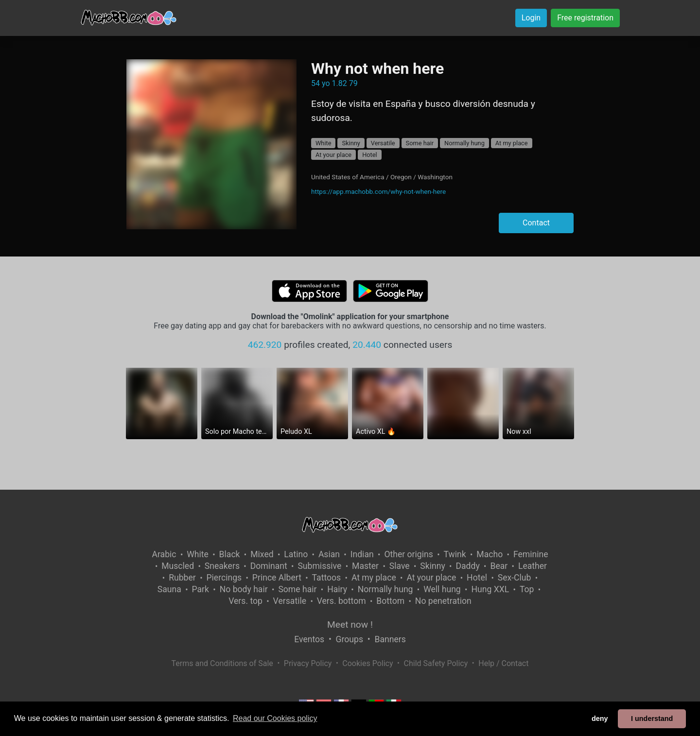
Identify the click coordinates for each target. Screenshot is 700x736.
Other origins (408, 554)
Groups (350, 639)
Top (527, 589)
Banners (390, 639)
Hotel (370, 155)
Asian (329, 554)
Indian (362, 554)
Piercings (224, 578)
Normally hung (464, 143)
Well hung (442, 589)
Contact (536, 223)
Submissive (319, 566)
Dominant (269, 566)
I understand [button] (652, 719)
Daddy (467, 566)
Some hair (420, 143)
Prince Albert (277, 578)
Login (531, 18)
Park (201, 589)
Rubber (182, 578)
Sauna (169, 589)
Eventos (309, 639)
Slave (400, 566)
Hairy (337, 589)
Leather (533, 566)
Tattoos (327, 578)
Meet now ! (350, 625)
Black (230, 554)
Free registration (585, 18)
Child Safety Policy (436, 663)
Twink (455, 554)
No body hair (244, 589)
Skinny (351, 143)
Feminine (531, 554)
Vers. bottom (341, 601)
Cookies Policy (367, 663)
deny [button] (600, 719)
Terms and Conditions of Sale (222, 663)
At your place (333, 155)
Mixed (262, 554)
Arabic (164, 554)
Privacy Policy (308, 663)
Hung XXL (490, 589)
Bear (499, 566)
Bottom (390, 601)
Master (365, 566)
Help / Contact (503, 663)
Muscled (178, 566)
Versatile (383, 143)
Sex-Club (515, 578)
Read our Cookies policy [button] (275, 718)
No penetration (443, 601)
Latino (296, 554)
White (324, 143)
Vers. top (245, 601)
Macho (490, 554)
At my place (512, 143)
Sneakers (222, 566)
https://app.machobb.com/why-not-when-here (378, 191)
